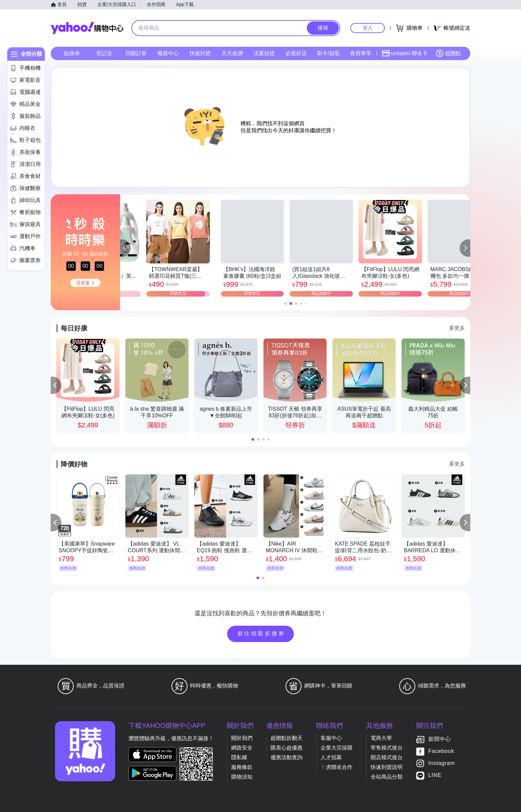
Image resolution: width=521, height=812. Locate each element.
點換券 (72, 53)
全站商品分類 (387, 777)
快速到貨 (200, 53)
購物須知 (242, 777)
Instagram (442, 763)
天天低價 (232, 53)
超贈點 (448, 53)
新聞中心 (440, 739)
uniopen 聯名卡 (405, 53)
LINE (435, 775)
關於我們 (242, 738)
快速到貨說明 (387, 767)
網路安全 (242, 748)
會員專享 (361, 53)
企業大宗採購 (337, 748)
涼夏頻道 (264, 53)
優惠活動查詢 (287, 757)
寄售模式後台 (387, 748)
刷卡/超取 (328, 53)
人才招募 (331, 757)
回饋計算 (136, 53)
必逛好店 (296, 53)
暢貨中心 (168, 53)
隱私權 (239, 757)
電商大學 (381, 738)
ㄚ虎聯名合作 (337, 767)
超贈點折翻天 (287, 738)
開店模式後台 (387, 757)
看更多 (457, 328)
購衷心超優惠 (287, 748)
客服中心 (331, 738)
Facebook (441, 751)
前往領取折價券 (262, 634)
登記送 (104, 53)
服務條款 (242, 767)
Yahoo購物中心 (87, 28)
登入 (368, 28)
